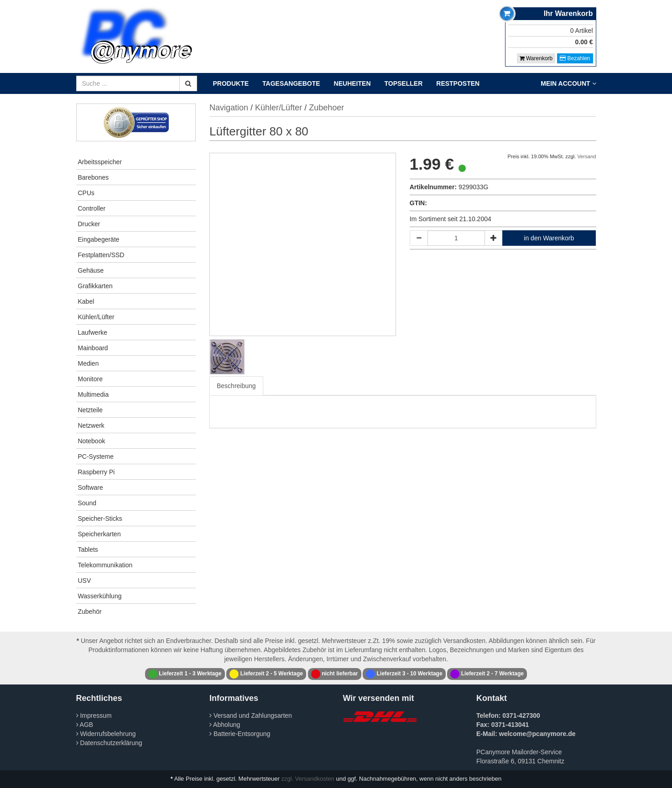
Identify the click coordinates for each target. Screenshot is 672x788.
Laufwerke (93, 332)
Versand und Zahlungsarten (251, 715)
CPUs (86, 193)
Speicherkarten (99, 534)
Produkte (231, 83)
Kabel (86, 301)
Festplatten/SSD (101, 255)
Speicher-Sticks (100, 518)
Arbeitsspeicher (100, 162)
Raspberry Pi (96, 472)
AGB (85, 725)
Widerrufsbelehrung (106, 734)
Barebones (94, 177)
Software (91, 487)
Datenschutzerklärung (109, 743)
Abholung (225, 725)
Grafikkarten (95, 286)
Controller (92, 208)
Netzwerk (91, 425)
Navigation (229, 108)
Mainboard (93, 348)
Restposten (458, 83)
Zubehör (90, 612)
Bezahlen (575, 58)
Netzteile (90, 410)
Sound (87, 503)
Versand (586, 156)
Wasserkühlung (100, 596)
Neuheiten (352, 83)
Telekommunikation (105, 565)
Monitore (90, 379)
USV (85, 581)
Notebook (92, 441)
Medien (89, 363)
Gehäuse (91, 270)
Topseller (404, 83)
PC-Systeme (96, 456)
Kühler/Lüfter (96, 317)
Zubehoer (326, 108)
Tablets (88, 550)
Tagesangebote (291, 83)
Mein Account (568, 83)
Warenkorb (536, 58)
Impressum (94, 715)
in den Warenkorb (549, 238)
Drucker (89, 224)
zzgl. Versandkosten (308, 779)
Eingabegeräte (99, 239)
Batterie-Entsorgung (240, 734)
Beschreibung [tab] (236, 386)
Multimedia (94, 394)
